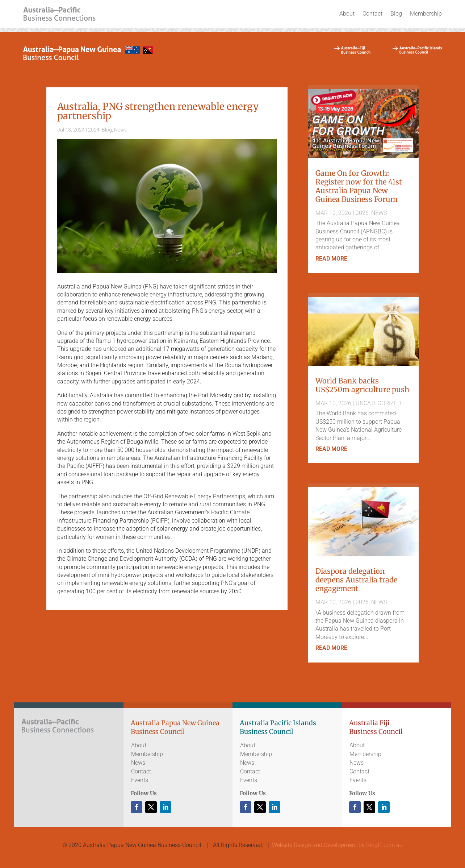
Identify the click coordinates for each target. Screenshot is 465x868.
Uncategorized (378, 403)
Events (140, 780)
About (347, 14)
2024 (94, 130)
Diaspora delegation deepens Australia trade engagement (356, 580)
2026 (362, 213)
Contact (372, 14)
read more (331, 259)
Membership (426, 14)
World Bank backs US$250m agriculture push (362, 385)
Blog (396, 14)
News (120, 130)
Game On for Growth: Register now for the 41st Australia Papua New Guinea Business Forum (359, 186)
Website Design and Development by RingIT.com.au (337, 845)
